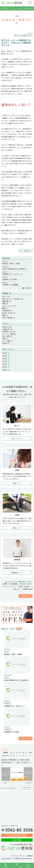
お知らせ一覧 (25, 738)
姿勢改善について (17, 573)
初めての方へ (6, 8)
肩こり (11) (6, 297)
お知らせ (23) (7, 327)
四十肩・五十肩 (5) (9, 313)
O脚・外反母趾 (24, 586)
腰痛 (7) (5, 308)
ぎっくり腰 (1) (7, 341)
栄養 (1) (5, 339)
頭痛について (17, 483)
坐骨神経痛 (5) (7, 311)
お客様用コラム (8, 703)
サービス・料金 (17, 8)
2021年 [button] (6, 364)
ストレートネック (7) (9, 306)
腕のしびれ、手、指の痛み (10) (13, 299)
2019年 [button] (6, 370)
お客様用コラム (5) (9, 332)
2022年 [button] (6, 361)
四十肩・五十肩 (25, 584)
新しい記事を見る (25, 251)
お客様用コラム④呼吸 (10, 279)
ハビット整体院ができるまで (26, 35)
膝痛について (17, 528)
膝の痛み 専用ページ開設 (11, 264)
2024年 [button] (6, 356)
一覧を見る (27, 288)
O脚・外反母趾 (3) (8, 318)
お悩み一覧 (28, 8)
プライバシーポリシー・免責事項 (22, 856)
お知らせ (16, 35)
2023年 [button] (6, 359)
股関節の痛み (27, 589)
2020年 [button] (6, 367)
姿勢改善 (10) (7, 301)
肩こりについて (17, 439)
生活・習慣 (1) (7, 336)
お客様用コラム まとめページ (12, 274)
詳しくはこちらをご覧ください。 (10, 788)
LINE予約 (17, 840)
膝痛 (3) (5, 315)
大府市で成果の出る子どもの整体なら (15, 269)
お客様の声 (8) (7, 329)
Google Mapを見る (26, 787)
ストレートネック (10, 586)
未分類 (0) (6, 343)
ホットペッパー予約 (17, 835)
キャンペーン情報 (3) (9, 334)
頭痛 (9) (5, 304)
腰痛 (5, 584)
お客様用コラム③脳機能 (10, 285)
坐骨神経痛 (13, 584)
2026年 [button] (6, 353)
